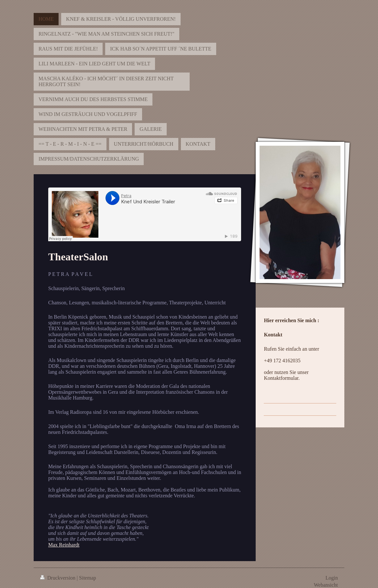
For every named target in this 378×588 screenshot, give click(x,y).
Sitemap (87, 578)
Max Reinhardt (64, 545)
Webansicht (326, 585)
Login (332, 578)
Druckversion (58, 578)
